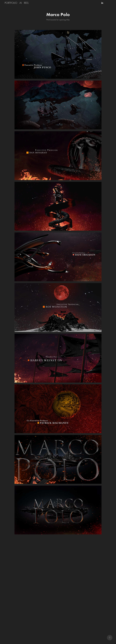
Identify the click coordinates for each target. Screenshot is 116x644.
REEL (26, 3)
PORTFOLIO (11, 3)
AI (21, 3)
